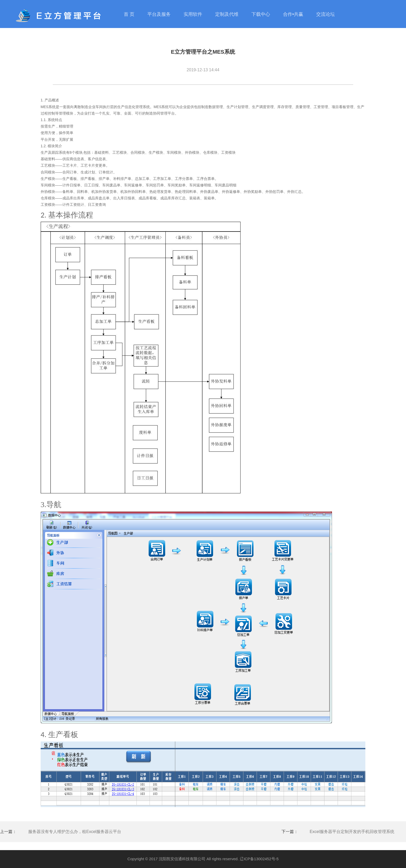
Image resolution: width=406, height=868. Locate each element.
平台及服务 (159, 14)
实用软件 (193, 14)
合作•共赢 (293, 14)
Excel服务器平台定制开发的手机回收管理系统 (352, 832)
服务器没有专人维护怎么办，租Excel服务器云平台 (75, 832)
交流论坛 (325, 14)
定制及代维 (227, 14)
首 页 (129, 14)
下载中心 (261, 14)
